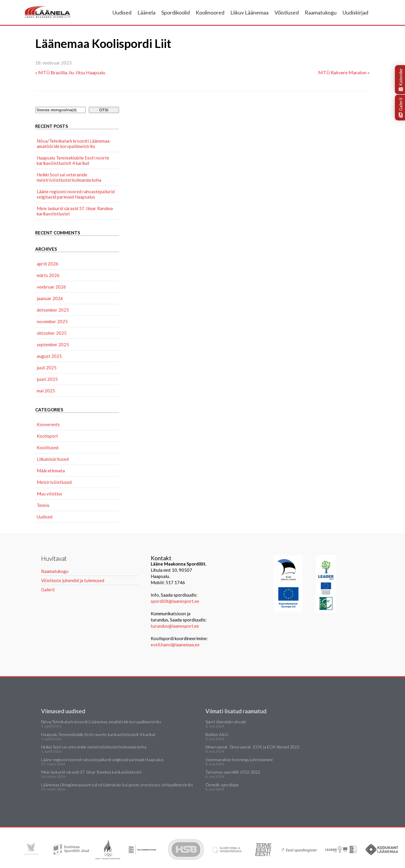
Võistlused (287, 12)
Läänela (146, 12)
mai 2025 (46, 391)
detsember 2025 (53, 310)
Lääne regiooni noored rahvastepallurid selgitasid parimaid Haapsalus (76, 194)
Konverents (48, 424)
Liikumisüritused (53, 459)
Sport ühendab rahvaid (226, 722)
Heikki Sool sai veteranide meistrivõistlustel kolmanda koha (69, 177)
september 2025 (53, 344)
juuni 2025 (47, 379)
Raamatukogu (321, 12)
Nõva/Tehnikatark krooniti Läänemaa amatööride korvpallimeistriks (73, 144)
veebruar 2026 (51, 287)
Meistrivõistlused (54, 482)
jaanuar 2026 (50, 298)
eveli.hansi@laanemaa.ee (175, 645)
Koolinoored (210, 12)
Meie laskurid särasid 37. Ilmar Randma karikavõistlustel (75, 211)
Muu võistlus (49, 494)
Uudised (122, 12)
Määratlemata (51, 471)
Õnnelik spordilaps (222, 785)
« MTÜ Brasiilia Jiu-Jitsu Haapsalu (70, 72)
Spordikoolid (176, 12)
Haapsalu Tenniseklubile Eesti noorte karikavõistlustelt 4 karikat (73, 160)
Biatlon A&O (217, 734)
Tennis (43, 505)
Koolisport (47, 436)
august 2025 (49, 356)
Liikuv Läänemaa (249, 12)
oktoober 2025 (52, 333)
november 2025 (52, 321)
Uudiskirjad (355, 12)
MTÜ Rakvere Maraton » (344, 72)
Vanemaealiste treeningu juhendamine (239, 760)
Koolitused (48, 447)
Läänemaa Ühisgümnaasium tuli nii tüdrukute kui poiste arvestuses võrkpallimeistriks (117, 785)
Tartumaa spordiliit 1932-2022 (233, 772)
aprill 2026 (48, 264)
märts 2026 (48, 275)
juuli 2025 (47, 368)
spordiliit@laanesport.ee (175, 601)
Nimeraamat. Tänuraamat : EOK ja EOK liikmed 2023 (252, 747)
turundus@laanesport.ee (175, 626)
